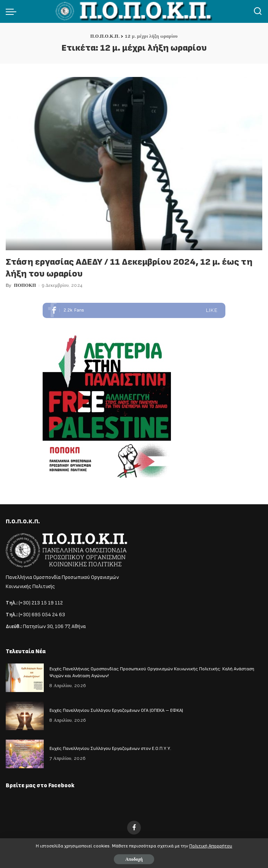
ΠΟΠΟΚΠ (25, 285)
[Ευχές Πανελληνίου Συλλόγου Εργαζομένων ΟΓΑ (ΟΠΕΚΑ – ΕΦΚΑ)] (25, 716)
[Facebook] (134, 828)
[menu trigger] (13, 11)
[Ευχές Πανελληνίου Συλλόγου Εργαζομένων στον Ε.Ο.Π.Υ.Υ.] (25, 754)
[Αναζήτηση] (258, 11)
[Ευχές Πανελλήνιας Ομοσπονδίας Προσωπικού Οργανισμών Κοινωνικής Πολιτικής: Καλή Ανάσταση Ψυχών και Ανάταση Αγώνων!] (25, 678)
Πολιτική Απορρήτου (211, 846)
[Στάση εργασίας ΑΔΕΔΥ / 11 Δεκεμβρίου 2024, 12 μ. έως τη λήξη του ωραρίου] (134, 163)
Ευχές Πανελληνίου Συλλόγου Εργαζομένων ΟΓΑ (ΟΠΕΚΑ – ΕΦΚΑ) (116, 711)
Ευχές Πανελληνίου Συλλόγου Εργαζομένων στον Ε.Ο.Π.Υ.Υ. (110, 749)
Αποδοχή (134, 859)
